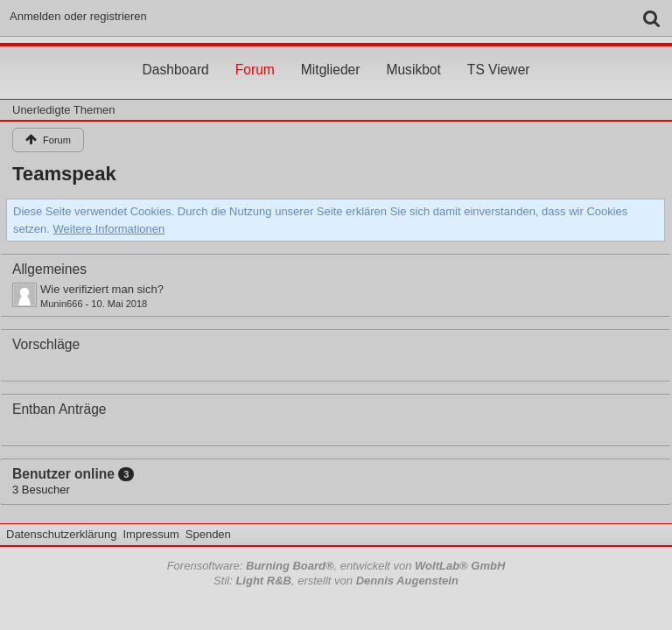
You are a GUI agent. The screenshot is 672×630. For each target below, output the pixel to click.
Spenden (208, 534)
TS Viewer (499, 53)
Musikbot (413, 53)
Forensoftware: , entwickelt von (336, 566)
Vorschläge (46, 344)
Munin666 (62, 304)
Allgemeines (49, 269)
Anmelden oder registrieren (78, 16)
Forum (255, 53)
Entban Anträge (59, 409)
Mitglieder (331, 53)
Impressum (150, 534)
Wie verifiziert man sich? (102, 289)
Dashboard (175, 53)
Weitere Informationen (109, 229)
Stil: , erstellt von (336, 581)
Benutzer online (63, 474)
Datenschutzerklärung (61, 534)
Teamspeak (64, 174)
